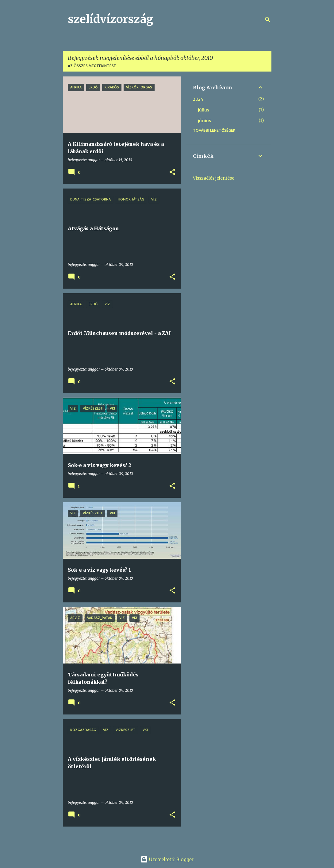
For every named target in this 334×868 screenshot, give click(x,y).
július (203, 110)
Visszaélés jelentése (214, 178)
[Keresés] (268, 20)
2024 (198, 99)
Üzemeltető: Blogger (167, 859)
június (204, 121)
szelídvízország (111, 19)
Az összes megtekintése (92, 66)
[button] (172, 172)
